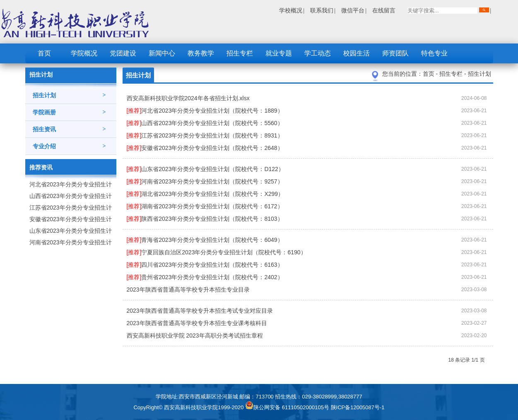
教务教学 (201, 53)
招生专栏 (240, 53)
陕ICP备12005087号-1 (358, 407)
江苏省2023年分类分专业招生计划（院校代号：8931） (205, 135)
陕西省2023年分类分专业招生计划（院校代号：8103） (205, 219)
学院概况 (84, 53)
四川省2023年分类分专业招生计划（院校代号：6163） (205, 265)
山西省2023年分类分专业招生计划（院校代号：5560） (205, 123)
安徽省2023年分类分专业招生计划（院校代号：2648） (205, 148)
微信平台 (353, 10)
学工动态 (318, 53)
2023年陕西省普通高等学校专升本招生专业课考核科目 (197, 323)
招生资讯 (69, 129)
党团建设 (123, 53)
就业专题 (279, 53)
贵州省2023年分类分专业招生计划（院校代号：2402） (205, 277)
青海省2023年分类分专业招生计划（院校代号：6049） (205, 240)
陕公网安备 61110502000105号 (288, 407)
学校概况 (291, 10)
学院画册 (69, 112)
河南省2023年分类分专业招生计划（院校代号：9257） (205, 181)
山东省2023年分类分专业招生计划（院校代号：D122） (205, 169)
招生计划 (69, 95)
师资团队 (395, 53)
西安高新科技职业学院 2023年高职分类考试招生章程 (195, 336)
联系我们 (322, 10)
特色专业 (434, 53)
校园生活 (357, 53)
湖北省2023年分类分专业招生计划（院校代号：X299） (205, 194)
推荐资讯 (41, 167)
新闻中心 (162, 53)
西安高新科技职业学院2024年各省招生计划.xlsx (188, 98)
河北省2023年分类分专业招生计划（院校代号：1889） (205, 111)
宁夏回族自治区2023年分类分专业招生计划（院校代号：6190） (217, 252)
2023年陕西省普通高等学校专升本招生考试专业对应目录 (200, 311)
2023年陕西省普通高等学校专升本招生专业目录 (188, 290)
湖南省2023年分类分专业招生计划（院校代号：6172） (205, 206)
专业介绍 (69, 146)
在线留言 (384, 10)
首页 (44, 53)
